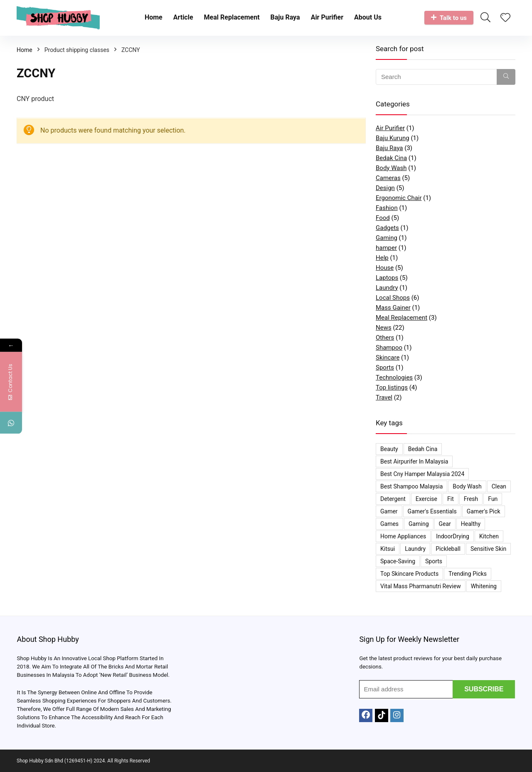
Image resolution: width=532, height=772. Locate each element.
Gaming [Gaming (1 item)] (419, 524)
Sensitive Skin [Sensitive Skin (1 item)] (488, 549)
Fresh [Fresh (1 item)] (471, 499)
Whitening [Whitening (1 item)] (484, 586)
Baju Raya (285, 17)
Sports (385, 368)
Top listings (392, 387)
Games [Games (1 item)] (389, 524)
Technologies (394, 377)
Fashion (387, 208)
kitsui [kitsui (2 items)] (388, 549)
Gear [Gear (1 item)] (445, 524)
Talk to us (449, 18)
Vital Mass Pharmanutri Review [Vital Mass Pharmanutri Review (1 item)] (421, 586)
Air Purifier (327, 17)
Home (154, 17)
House (385, 268)
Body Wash (391, 168)
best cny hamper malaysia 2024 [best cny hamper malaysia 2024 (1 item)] (422, 474)
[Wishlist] (505, 18)
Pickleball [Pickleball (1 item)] (448, 549)
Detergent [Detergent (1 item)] (393, 499)
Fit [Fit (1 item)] (451, 499)
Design (385, 188)
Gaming (387, 238)
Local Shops (393, 298)
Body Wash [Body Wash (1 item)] (467, 486)
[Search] (506, 77)
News (384, 328)
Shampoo (389, 348)
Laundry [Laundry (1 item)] (415, 549)
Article (183, 17)
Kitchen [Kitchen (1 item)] (489, 536)
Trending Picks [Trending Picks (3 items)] (468, 574)
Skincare (388, 358)
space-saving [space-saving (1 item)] (398, 561)
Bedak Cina (391, 158)
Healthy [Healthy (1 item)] (471, 524)
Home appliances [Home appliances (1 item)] (403, 536)
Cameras (388, 178)
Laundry (387, 288)
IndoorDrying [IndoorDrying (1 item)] (453, 536)
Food (383, 218)
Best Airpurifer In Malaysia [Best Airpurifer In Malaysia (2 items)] (414, 461)
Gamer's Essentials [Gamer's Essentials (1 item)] (432, 511)
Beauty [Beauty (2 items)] (389, 449)
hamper (386, 248)
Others (385, 338)
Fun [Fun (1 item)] (493, 499)
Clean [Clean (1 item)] (499, 486)
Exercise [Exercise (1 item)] (426, 499)
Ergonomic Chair (399, 198)
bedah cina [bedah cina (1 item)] (423, 449)
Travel (384, 397)
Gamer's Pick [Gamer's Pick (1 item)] (484, 511)
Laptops (387, 278)
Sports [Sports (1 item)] (434, 561)
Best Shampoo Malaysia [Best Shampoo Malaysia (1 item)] (411, 486)
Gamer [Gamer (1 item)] (389, 511)
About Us (368, 17)
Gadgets (387, 228)
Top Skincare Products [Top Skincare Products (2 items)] (409, 574)
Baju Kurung (393, 138)
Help (382, 258)
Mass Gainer (393, 308)
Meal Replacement (232, 17)
